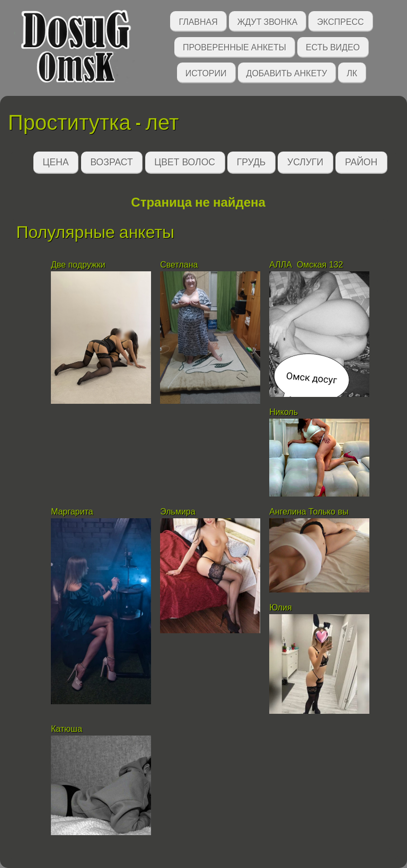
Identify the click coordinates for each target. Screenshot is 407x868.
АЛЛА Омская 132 (306, 265)
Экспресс (340, 21)
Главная (198, 21)
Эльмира (178, 512)
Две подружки (78, 265)
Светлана (179, 265)
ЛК (352, 72)
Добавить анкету (287, 72)
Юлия (280, 608)
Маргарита (72, 512)
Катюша (68, 729)
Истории (206, 72)
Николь (284, 412)
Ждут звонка (268, 21)
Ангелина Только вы (309, 512)
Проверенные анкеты (235, 46)
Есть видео (333, 46)
